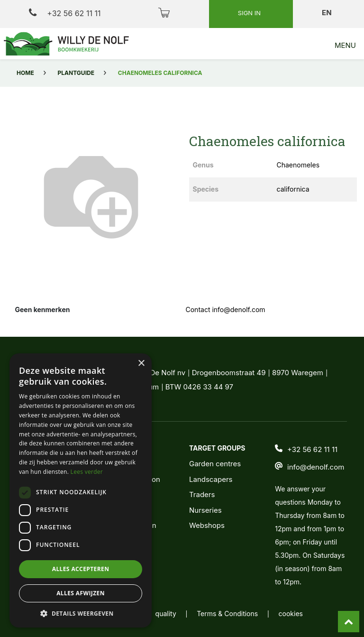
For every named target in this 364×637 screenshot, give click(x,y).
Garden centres (215, 464)
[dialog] (81, 490)
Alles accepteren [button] (81, 569)
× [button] (141, 364)
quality (166, 614)
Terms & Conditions (227, 614)
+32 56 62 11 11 (65, 13)
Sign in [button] (250, 13)
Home (25, 73)
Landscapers (211, 479)
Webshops (207, 525)
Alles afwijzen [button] (81, 593)
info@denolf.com (316, 467)
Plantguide (76, 73)
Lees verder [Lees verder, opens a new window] (87, 472)
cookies (291, 614)
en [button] (328, 13)
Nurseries (205, 510)
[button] (81, 613)
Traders (202, 494)
